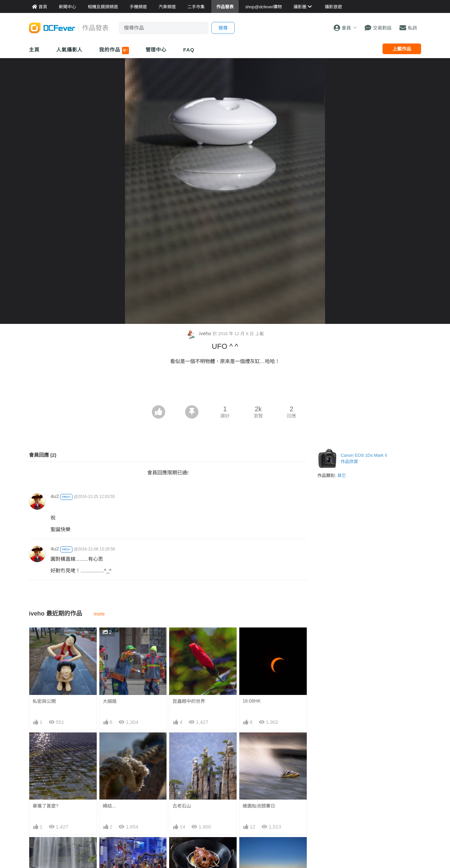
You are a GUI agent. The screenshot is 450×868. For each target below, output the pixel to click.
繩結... (109, 806)
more (99, 614)
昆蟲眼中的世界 (189, 701)
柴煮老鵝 (182, 849)
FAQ (189, 50)
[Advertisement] (225, 387)
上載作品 (402, 49)
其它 (342, 476)
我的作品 (114, 50)
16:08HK (252, 701)
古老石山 (182, 806)
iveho (199, 333)
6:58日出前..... (257, 849)
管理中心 (156, 50)
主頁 (34, 50)
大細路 (110, 701)
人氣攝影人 (69, 50)
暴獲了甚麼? (46, 806)
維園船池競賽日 (259, 806)
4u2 (55, 496)
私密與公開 (44, 701)
